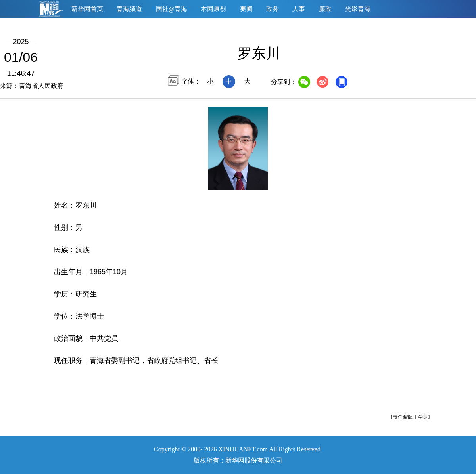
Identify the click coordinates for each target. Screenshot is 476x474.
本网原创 (213, 9)
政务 (273, 9)
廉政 (325, 9)
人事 (299, 9)
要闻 (246, 9)
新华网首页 (87, 9)
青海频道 (129, 9)
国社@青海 (172, 9)
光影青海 (358, 9)
